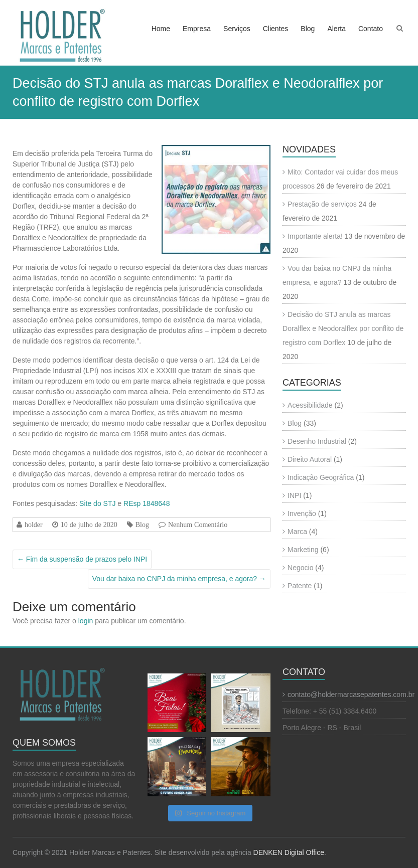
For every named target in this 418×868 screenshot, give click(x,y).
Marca (297, 532)
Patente (300, 586)
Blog (308, 29)
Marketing (303, 550)
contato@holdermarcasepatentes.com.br (351, 695)
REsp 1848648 (147, 503)
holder (34, 525)
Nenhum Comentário (198, 525)
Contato (371, 29)
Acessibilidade (310, 405)
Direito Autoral (310, 459)
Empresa (197, 29)
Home (161, 29)
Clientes (276, 29)
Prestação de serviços (322, 204)
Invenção (302, 513)
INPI (294, 495)
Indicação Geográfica (321, 477)
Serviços (237, 29)
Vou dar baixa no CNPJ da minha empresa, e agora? (179, 579)
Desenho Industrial (317, 441)
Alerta (336, 29)
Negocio (300, 568)
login (86, 621)
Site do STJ (97, 503)
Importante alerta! (315, 236)
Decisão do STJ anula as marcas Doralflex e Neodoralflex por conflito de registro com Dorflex (343, 328)
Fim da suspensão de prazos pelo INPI (82, 559)
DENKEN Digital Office (289, 852)
